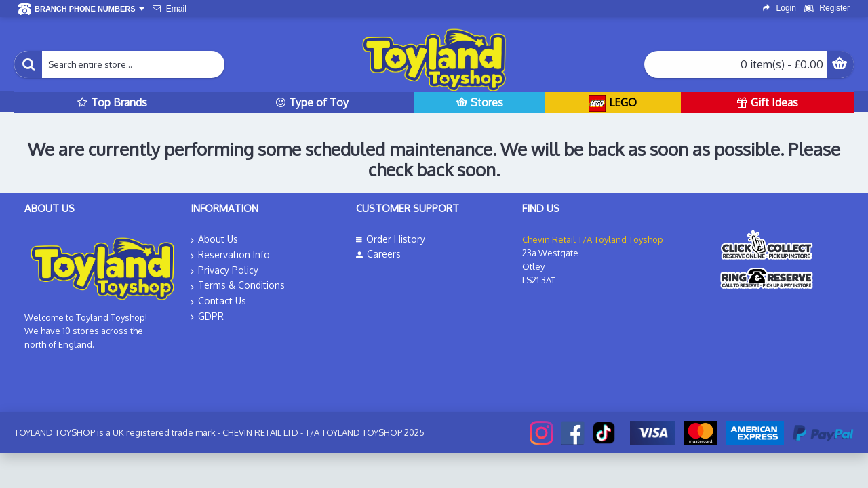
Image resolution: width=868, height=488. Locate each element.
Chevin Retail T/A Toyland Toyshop (593, 239)
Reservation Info (230, 255)
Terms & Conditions (238, 286)
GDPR (207, 317)
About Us (214, 240)
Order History (391, 239)
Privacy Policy (224, 271)
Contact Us (218, 301)
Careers (378, 254)
